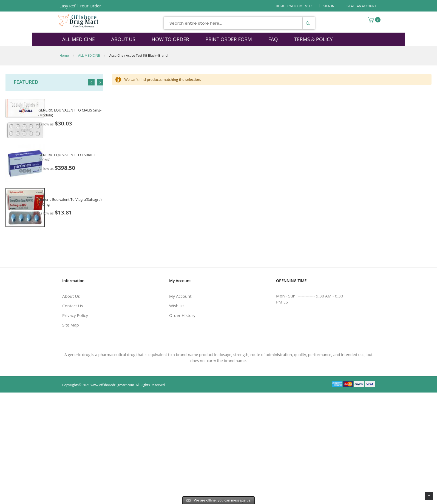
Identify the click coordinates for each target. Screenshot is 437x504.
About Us (71, 296)
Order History (182, 315)
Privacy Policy (75, 315)
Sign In (329, 6)
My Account (180, 296)
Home (64, 55)
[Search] (305, 23)
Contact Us (73, 306)
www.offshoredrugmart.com (113, 385)
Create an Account (361, 6)
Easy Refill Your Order (80, 6)
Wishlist (177, 306)
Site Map (71, 325)
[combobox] (237, 23)
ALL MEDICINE (89, 55)
